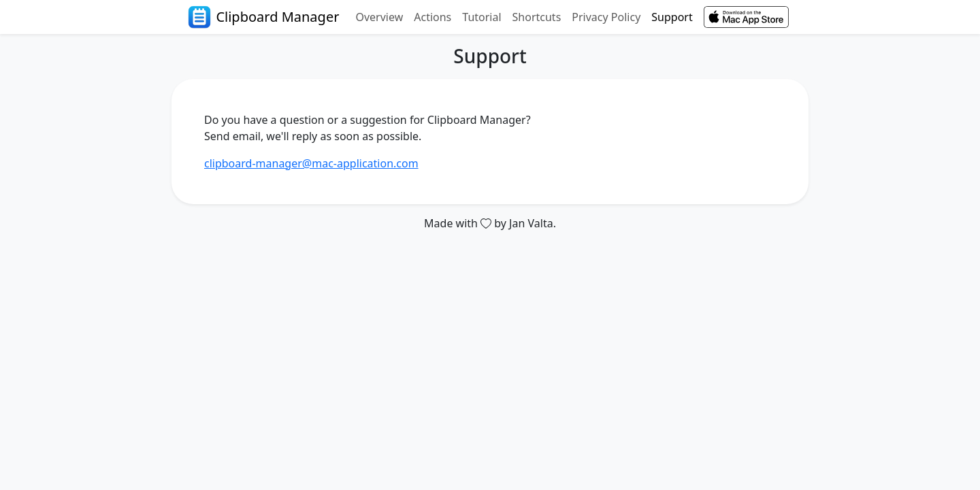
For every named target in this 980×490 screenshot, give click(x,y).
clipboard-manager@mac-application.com (311, 163)
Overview (379, 17)
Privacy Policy (606, 17)
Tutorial (481, 17)
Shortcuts (537, 17)
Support (672, 17)
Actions (432, 17)
